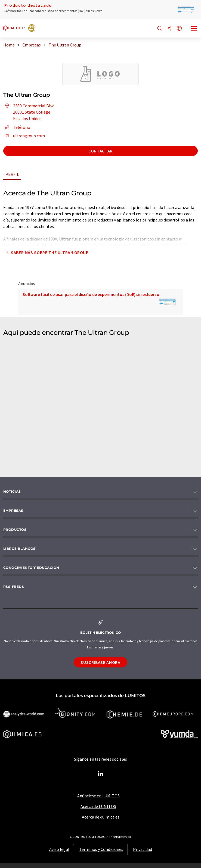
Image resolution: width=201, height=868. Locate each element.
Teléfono (17, 127)
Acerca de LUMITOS (98, 806)
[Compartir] (169, 29)
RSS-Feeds (14, 587)
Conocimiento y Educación (31, 568)
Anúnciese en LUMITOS (98, 796)
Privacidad (143, 849)
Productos (15, 530)
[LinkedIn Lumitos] (101, 774)
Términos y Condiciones (101, 849)
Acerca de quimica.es (101, 817)
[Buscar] (160, 29)
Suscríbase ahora (100, 662)
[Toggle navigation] (194, 29)
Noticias (12, 491)
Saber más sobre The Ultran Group (46, 252)
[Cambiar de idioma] (179, 29)
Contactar (100, 151)
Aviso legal (59, 849)
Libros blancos (19, 549)
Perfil (12, 174)
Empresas (13, 511)
